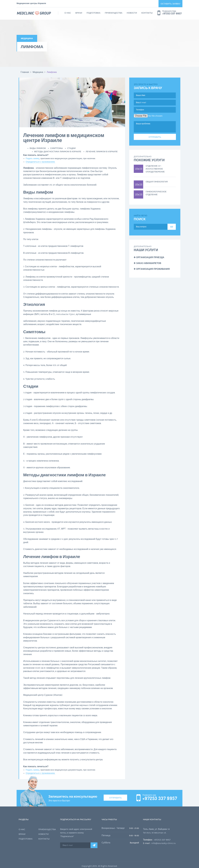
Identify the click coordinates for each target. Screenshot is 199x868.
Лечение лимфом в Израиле (102, 152)
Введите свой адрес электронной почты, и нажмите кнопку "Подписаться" (76, 833)
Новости (132, 13)
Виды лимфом (38, 148)
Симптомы (56, 148)
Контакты (147, 13)
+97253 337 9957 (172, 13)
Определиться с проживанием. (40, 162)
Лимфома (52, 72)
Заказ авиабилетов (147, 263)
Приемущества (114, 13)
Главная (25, 72)
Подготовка (93, 13)
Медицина (38, 72)
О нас (68, 13)
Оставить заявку (170, 4)
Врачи (79, 13)
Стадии (71, 148)
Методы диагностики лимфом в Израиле (58, 152)
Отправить (115, 798)
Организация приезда (149, 257)
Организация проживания (152, 269)
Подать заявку (33, 159)
